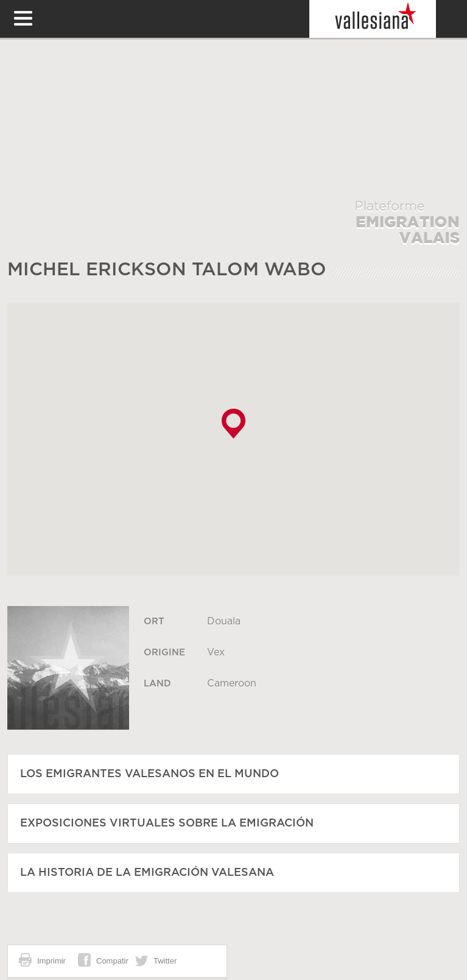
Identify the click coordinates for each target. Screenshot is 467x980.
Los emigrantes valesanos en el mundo (149, 774)
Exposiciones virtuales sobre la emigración (167, 823)
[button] (233, 424)
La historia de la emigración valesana (147, 873)
